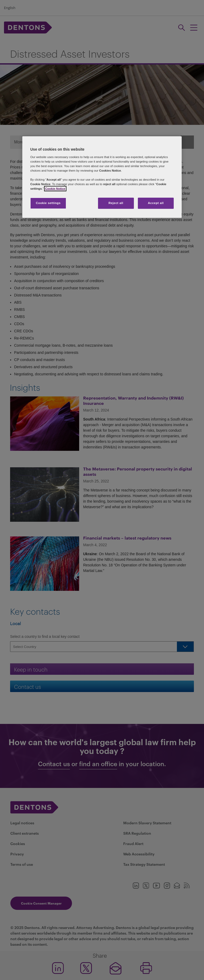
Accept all (156, 203)
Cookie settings (48, 203)
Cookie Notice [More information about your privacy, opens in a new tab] (55, 189)
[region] (102, 177)
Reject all (116, 203)
